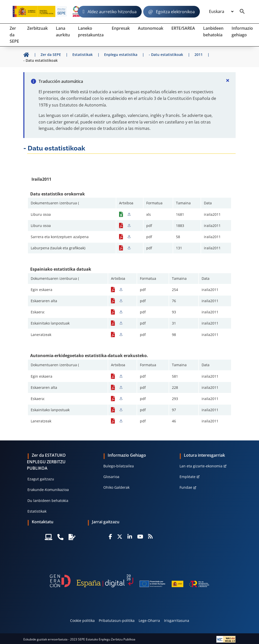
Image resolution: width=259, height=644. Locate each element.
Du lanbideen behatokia (48, 501)
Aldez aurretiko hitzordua (112, 12)
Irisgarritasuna (177, 620)
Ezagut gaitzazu (41, 479)
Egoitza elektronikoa (175, 12)
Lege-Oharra (149, 620)
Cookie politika (82, 620)
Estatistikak (37, 511)
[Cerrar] (228, 80)
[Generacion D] (129, 581)
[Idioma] (221, 12)
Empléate (188, 477)
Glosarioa (111, 477)
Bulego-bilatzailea (119, 466)
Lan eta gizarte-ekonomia (201, 466)
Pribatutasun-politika (117, 620)
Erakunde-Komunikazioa (48, 490)
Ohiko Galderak (116, 487)
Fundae (186, 487)
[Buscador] (242, 12)
